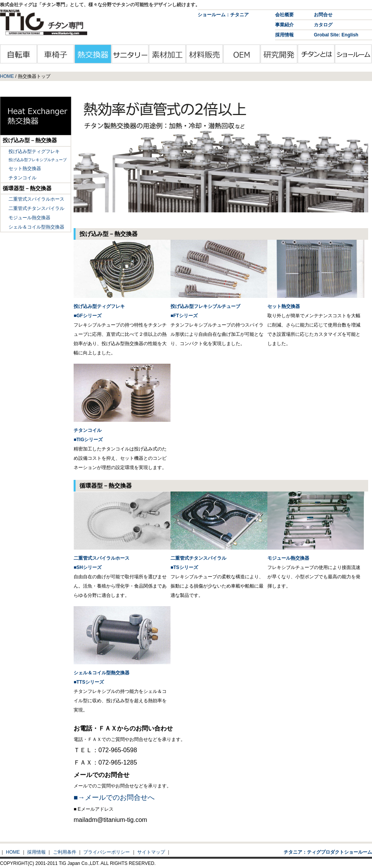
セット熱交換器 (25, 168)
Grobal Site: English (336, 35)
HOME (7, 76)
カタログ (323, 25)
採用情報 (284, 35)
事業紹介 (284, 25)
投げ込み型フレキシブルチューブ (38, 160)
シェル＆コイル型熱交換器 (36, 227)
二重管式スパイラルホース (36, 199)
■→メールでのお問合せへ (114, 798)
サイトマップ (151, 852)
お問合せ (323, 15)
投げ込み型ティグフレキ (34, 151)
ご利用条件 (65, 852)
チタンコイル (22, 178)
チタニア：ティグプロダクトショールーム (328, 852)
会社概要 (284, 15)
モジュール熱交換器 (29, 218)
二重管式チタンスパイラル (36, 208)
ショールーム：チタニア (223, 15)
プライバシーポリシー (107, 852)
